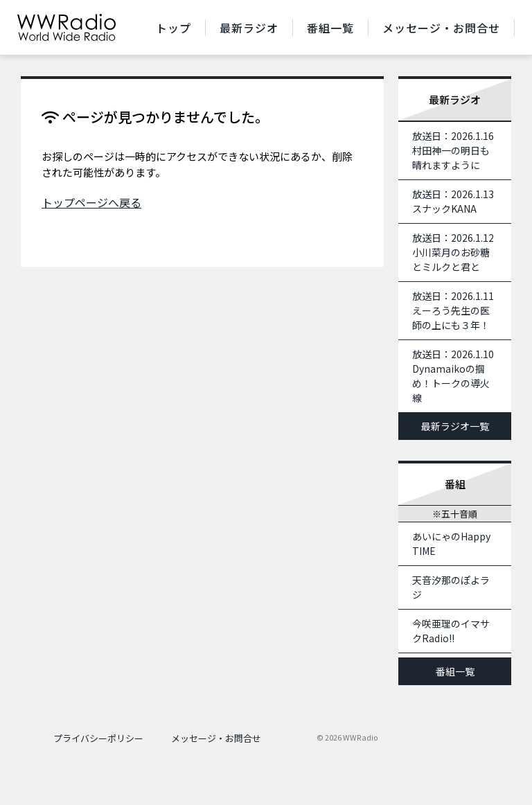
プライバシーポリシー (98, 738)
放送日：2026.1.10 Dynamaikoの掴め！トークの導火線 (458, 376)
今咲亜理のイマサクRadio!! (451, 631)
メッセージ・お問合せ (441, 28)
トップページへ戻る (91, 202)
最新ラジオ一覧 (455, 426)
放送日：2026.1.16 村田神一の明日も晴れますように (458, 150)
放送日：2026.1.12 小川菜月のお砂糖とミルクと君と (458, 252)
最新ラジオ (249, 28)
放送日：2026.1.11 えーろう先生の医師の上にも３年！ (458, 310)
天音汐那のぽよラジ (451, 587)
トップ (174, 28)
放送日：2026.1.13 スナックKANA (458, 201)
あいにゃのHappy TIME (451, 543)
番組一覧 (330, 28)
